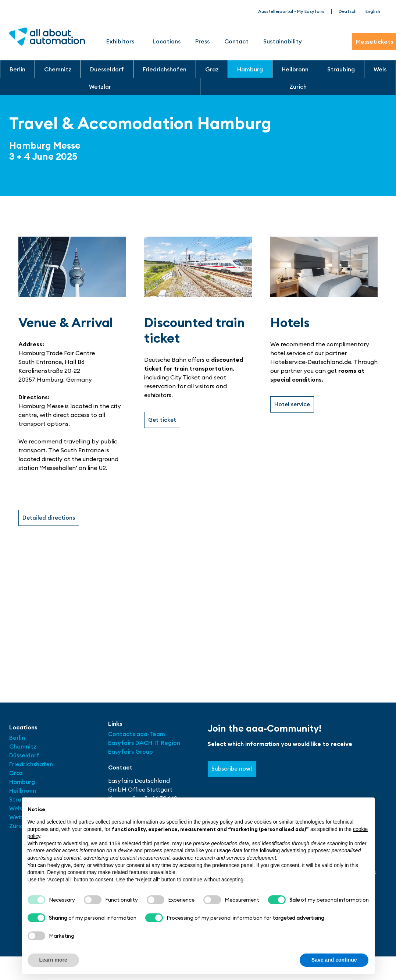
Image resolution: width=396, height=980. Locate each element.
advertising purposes (305, 850)
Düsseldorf (25, 756)
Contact (236, 41)
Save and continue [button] (334, 960)
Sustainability (283, 41)
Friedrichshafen (165, 69)
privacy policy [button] (218, 822)
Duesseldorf (107, 69)
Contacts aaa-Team (137, 735)
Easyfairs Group (131, 752)
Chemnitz (58, 69)
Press (202, 41)
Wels (380, 69)
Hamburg (250, 69)
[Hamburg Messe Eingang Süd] (198, 613)
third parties (156, 843)
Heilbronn (295, 69)
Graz (212, 69)
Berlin (17, 69)
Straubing (341, 69)
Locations (167, 41)
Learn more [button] (53, 960)
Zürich (298, 86)
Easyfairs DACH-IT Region (144, 743)
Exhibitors (122, 41)
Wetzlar (100, 86)
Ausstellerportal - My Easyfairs (291, 11)
